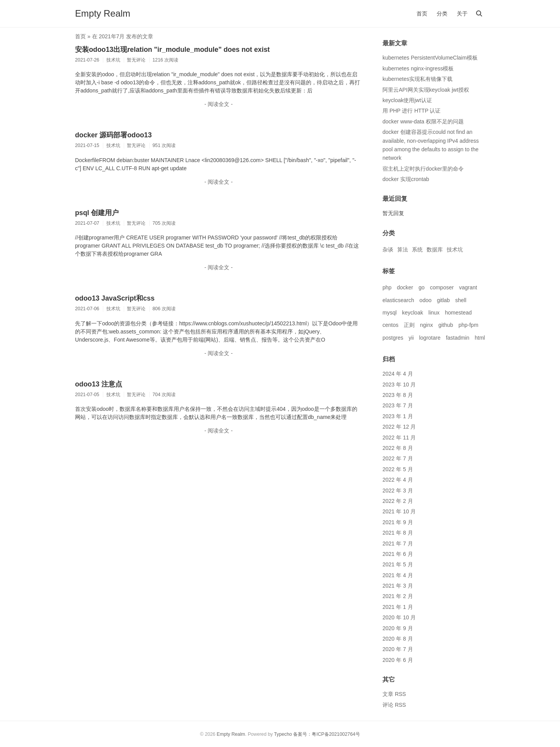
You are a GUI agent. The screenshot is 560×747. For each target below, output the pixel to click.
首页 (422, 14)
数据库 (435, 250)
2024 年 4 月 (398, 374)
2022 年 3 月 (398, 491)
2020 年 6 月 (398, 660)
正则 (409, 325)
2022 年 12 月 (399, 427)
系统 (417, 250)
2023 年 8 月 (398, 395)
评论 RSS (394, 705)
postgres (393, 338)
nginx (426, 325)
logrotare (430, 338)
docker (405, 287)
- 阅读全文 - (218, 104)
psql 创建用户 (97, 213)
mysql (390, 313)
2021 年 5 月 (398, 564)
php (387, 287)
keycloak (412, 313)
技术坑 (455, 250)
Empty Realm (103, 13)
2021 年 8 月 (398, 533)
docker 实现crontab (406, 179)
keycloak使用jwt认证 (407, 100)
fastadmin (458, 338)
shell (461, 300)
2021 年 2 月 (398, 596)
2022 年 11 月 (399, 438)
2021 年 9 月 (398, 522)
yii (411, 338)
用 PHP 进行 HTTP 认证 (411, 111)
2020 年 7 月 (398, 649)
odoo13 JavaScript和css (115, 298)
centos (390, 325)
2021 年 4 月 (398, 575)
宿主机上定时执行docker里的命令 (423, 169)
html (480, 338)
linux (434, 313)
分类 (442, 14)
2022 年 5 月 (398, 469)
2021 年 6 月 (398, 554)
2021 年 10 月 (399, 511)
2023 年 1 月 (398, 416)
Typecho (283, 734)
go (422, 287)
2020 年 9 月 (398, 628)
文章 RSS (394, 694)
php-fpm (468, 325)
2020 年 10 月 (399, 617)
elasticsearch (398, 300)
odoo (426, 300)
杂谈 (388, 250)
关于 (462, 14)
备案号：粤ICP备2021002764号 (327, 734)
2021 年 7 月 (398, 544)
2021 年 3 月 (398, 586)
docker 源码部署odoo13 (113, 135)
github (446, 325)
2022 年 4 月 (398, 480)
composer (442, 287)
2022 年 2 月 (398, 501)
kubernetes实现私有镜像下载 (417, 79)
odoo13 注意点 (99, 384)
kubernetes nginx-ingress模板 (418, 68)
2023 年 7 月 (398, 405)
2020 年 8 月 (398, 639)
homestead (458, 313)
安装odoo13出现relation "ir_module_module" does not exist (172, 50)
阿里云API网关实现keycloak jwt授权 (426, 90)
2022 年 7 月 (398, 458)
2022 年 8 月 (398, 448)
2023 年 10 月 (399, 385)
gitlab (443, 300)
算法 (403, 250)
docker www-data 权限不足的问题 (423, 121)
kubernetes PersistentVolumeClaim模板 (430, 58)
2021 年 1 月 (398, 607)
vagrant (468, 287)
